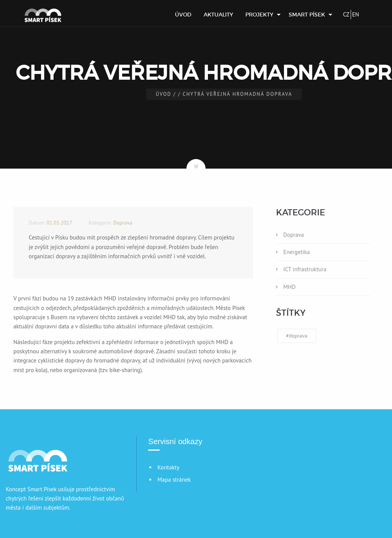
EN (356, 14)
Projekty (259, 15)
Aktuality (218, 15)
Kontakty (168, 467)
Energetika (296, 252)
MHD (289, 287)
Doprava (294, 235)
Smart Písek (307, 15)
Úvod (183, 15)
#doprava (297, 336)
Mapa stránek (174, 480)
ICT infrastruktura (305, 269)
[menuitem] (183, 15)
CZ (346, 14)
